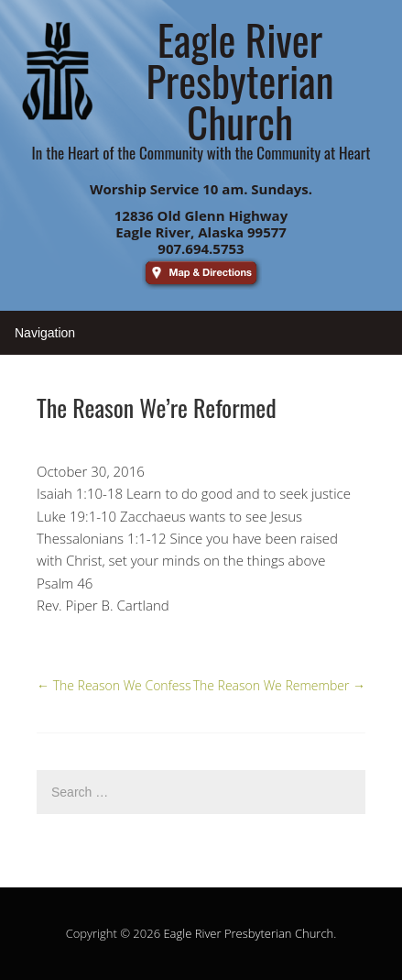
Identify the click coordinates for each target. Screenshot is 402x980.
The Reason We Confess (114, 685)
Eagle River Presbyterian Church (248, 933)
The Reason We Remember (279, 685)
